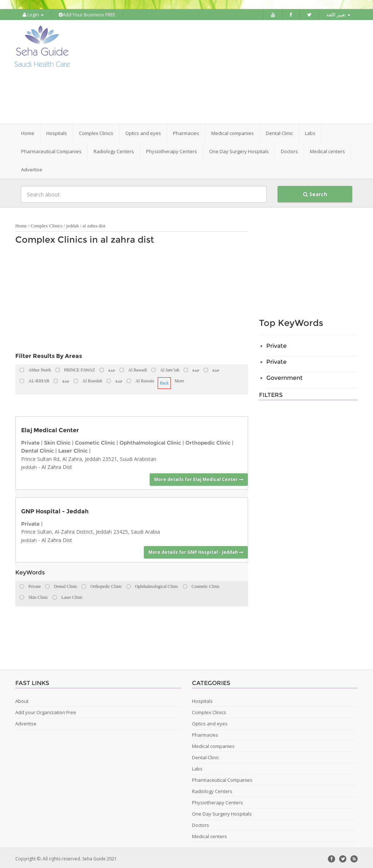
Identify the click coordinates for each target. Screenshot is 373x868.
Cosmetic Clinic (95, 441)
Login (33, 15)
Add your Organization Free (46, 710)
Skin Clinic (57, 441)
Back (164, 381)
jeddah (73, 224)
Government (284, 376)
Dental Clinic (38, 449)
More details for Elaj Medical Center (199, 477)
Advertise (32, 168)
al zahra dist (94, 224)
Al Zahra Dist (57, 465)
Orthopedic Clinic (208, 441)
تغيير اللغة (338, 15)
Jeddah (29, 465)
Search (315, 192)
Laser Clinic (73, 449)
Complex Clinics (47, 224)
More (179, 379)
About (22, 699)
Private (30, 441)
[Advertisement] (232, 71)
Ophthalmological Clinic (150, 441)
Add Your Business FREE (87, 15)
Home (28, 131)
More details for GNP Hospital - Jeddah (196, 550)
